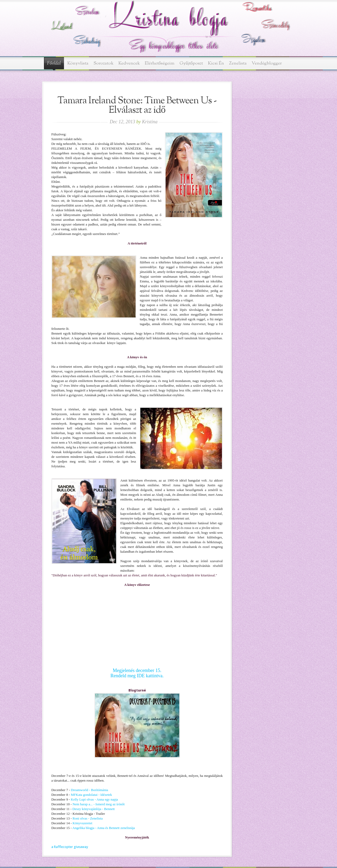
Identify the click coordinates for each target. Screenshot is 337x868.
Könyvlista (78, 63)
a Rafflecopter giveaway (70, 847)
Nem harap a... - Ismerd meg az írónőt (99, 804)
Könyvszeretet (82, 823)
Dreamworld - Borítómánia (90, 790)
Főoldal (54, 63)
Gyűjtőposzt (191, 63)
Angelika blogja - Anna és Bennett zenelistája (104, 828)
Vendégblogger (267, 63)
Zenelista (238, 63)
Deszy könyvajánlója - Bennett (94, 809)
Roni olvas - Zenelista (88, 818)
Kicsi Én (216, 63)
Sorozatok (103, 63)
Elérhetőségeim (160, 63)
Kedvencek (129, 63)
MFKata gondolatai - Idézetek (91, 795)
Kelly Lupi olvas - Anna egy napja (94, 799)
